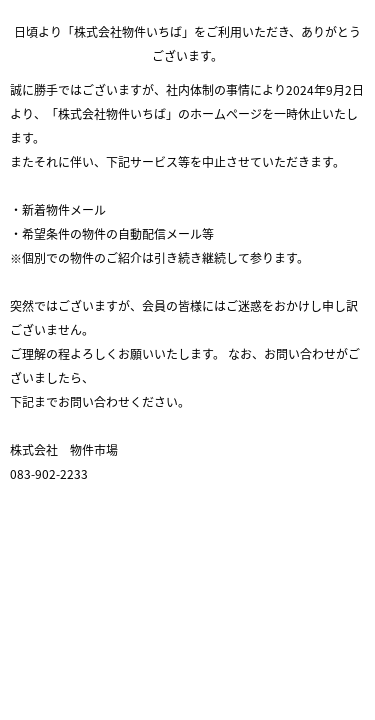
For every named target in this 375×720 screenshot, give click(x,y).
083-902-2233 (49, 474)
